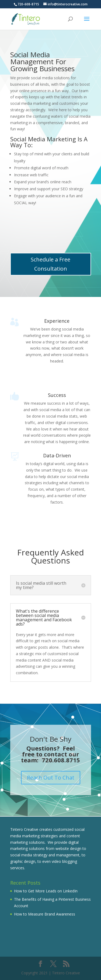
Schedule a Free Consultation (50, 264)
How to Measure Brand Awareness (45, 914)
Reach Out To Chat (51, 778)
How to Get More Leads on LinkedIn (46, 891)
